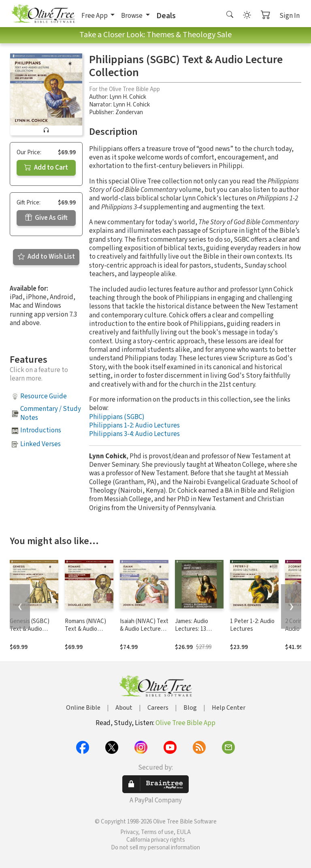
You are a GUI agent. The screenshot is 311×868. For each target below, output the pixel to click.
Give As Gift (46, 218)
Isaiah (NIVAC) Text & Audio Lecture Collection (144, 629)
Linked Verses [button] (40, 444)
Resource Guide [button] (44, 396)
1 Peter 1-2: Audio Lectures (252, 625)
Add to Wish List (46, 257)
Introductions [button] (41, 430)
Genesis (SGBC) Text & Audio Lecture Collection (33, 629)
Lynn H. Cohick (128, 97)
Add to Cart (46, 168)
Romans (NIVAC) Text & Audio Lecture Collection (88, 629)
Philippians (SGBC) (117, 417)
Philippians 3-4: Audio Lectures (134, 434)
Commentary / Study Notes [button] (51, 413)
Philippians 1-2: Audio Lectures (134, 425)
